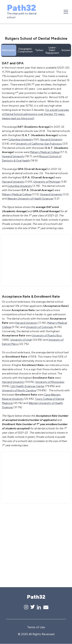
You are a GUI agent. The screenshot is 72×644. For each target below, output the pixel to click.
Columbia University (21, 139)
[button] (65, 12)
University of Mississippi (50, 382)
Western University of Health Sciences (30, 199)
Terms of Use (36, 627)
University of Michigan (47, 182)
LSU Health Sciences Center (27, 386)
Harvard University (51, 139)
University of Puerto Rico (47, 336)
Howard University (13, 156)
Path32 (21, 8)
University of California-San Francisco (39, 144)
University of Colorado (40, 327)
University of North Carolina (19, 390)
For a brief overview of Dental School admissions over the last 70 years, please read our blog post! (35, 114)
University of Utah (21, 340)
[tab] (8, 50)
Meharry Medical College (45, 152)
